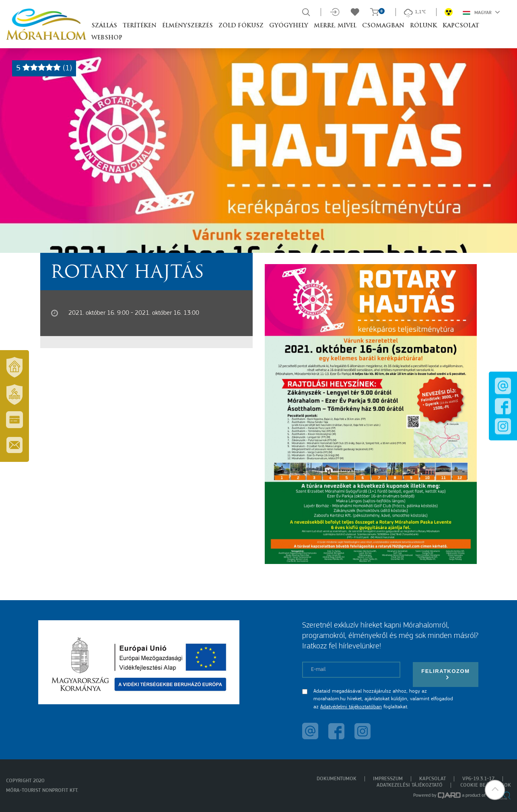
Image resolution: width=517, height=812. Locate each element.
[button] (495, 790)
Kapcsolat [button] (461, 26)
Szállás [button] (104, 26)
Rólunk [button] (423, 26)
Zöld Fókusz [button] (241, 26)
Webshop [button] (107, 38)
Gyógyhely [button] (289, 26)
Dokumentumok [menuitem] (337, 779)
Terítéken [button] (140, 26)
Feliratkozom (445, 674)
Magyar (481, 12)
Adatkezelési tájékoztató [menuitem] (410, 785)
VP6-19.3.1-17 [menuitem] (478, 779)
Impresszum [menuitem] (388, 779)
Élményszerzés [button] (187, 26)
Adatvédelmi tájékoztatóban (351, 707)
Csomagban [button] (383, 26)
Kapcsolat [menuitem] (433, 779)
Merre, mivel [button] (335, 26)
